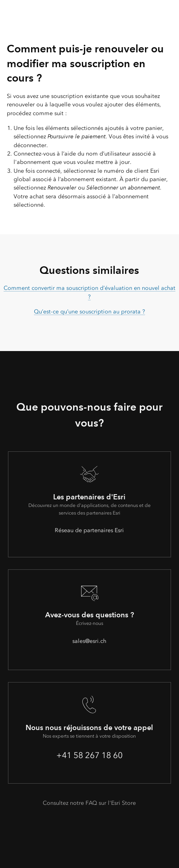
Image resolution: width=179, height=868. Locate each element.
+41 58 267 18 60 (89, 755)
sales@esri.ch (89, 641)
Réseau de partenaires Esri (89, 530)
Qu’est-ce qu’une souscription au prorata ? (89, 312)
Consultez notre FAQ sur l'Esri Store (89, 803)
